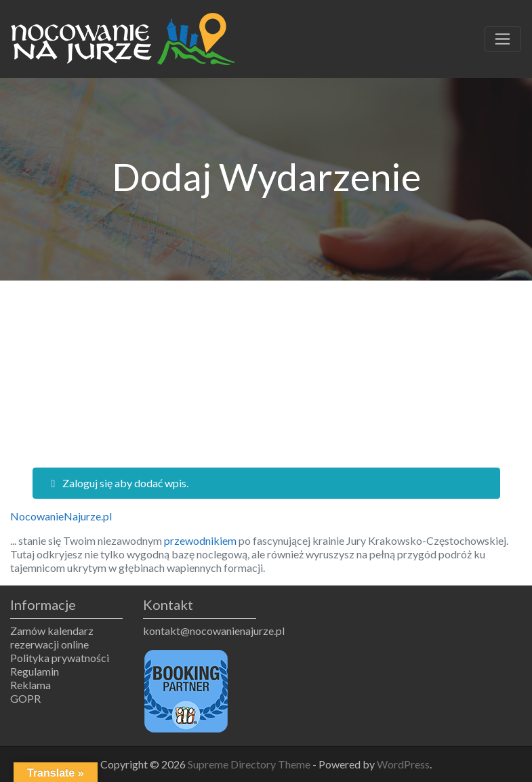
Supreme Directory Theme (250, 764)
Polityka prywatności (60, 658)
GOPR (25, 698)
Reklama (30, 685)
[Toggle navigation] (503, 39)
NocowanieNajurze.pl (61, 516)
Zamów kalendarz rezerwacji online (52, 637)
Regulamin (35, 671)
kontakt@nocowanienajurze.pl (199, 631)
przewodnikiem (200, 540)
